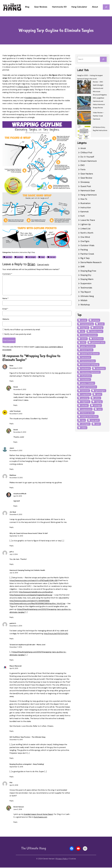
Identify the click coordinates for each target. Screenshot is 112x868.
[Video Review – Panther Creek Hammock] (84, 118)
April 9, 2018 (14, 786)
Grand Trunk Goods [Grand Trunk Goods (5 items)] (90, 354)
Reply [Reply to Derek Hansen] (15, 823)
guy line (9, 257)
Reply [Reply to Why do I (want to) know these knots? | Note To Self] (12, 546)
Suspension (86, 283)
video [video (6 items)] (84, 428)
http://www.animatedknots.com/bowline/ (36, 593)
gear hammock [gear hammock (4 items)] (88, 346)
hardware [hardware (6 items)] (86, 368)
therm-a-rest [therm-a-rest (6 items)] (87, 413)
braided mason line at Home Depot (38, 815)
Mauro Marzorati (16, 667)
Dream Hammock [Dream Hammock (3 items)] (89, 335)
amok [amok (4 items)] (84, 320)
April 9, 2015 (18, 497)
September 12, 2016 (16, 767)
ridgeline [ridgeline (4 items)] (85, 402)
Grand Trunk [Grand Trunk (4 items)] (87, 350)
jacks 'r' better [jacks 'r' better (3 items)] (88, 383)
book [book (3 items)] (101, 324)
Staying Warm (87, 279)
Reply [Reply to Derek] (15, 406)
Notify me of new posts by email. (18, 334)
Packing (84, 250)
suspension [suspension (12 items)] (86, 409)
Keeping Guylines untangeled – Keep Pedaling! (27, 765)
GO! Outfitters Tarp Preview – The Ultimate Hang (27, 738)
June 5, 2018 (18, 810)
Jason (12, 449)
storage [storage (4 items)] (97, 405)
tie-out (53, 257)
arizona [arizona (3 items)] (96, 320)
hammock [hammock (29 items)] (86, 357)
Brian (31, 264)
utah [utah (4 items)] (98, 424)
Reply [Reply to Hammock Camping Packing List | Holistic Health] (12, 618)
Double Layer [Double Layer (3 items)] (96, 331)
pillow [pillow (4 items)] (97, 398)
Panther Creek (87, 254)
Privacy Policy (62, 859)
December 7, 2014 (16, 648)
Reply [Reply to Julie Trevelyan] (12, 424)
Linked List (85, 229)
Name (5, 298)
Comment (7, 274)
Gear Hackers (87, 174)
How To (84, 199)
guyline (20, 257)
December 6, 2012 (16, 515)
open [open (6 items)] (99, 394)
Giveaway (85, 182)
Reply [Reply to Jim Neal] (12, 528)
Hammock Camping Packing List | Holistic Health (27, 571)
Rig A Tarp (31, 252)
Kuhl (83, 216)
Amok (83, 148)
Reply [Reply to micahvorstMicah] (15, 507)
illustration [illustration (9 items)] (86, 376)
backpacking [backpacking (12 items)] (87, 324)
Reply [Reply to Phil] (12, 801)
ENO (83, 165)
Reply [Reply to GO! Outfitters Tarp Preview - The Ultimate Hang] (12, 759)
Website (6, 319)
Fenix (83, 169)
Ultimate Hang (87, 296)
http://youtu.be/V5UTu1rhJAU (56, 634)
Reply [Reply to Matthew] (12, 488)
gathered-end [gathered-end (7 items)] (98, 342)
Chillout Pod (86, 152)
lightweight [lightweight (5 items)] (100, 391)
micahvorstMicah (20, 494)
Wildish (84, 300)
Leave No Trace (88, 220)
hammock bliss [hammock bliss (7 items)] (88, 361)
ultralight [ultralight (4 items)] (85, 424)
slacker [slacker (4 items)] (84, 405)
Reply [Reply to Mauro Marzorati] (12, 732)
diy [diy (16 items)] (83, 331)
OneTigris (85, 241)
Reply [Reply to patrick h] (12, 639)
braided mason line (33, 98)
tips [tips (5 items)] (83, 420)
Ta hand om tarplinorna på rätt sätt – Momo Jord (27, 645)
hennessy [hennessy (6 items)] (100, 368)
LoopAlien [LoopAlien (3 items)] (86, 394)
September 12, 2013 (16, 536)
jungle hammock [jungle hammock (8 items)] (89, 387)
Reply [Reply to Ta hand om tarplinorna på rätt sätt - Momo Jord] (12, 660)
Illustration (15, 252)
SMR (83, 267)
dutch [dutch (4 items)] (84, 339)
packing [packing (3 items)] (85, 398)
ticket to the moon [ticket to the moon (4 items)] (89, 417)
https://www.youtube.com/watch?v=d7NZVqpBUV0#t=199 (34, 581)
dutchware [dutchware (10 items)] (98, 339)
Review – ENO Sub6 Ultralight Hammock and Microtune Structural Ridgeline (100, 88)
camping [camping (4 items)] (98, 328)
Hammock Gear (88, 191)
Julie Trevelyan (15, 412)
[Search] (103, 59)
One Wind (85, 237)
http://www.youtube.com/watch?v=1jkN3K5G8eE (30, 601)
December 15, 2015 (16, 740)
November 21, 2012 (16, 478)
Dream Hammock (89, 161)
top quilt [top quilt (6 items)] (95, 420)
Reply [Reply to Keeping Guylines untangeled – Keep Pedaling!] (12, 777)
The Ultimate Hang (34, 849)
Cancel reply (43, 265)
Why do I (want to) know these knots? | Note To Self (29, 534)
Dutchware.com (40, 818)
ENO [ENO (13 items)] (83, 342)
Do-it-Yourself (87, 157)
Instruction (23, 252)
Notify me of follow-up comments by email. (22, 330)
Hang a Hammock (89, 195)
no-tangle (32, 257)
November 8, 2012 (16, 369)
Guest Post (86, 186)
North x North (87, 233)
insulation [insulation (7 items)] (86, 380)
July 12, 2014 (14, 573)
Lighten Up (86, 224)
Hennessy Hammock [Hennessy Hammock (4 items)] (90, 372)
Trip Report (86, 292)
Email (5, 309)
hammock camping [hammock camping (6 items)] (90, 365)
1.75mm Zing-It (23, 87)
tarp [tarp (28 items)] (100, 409)
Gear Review (86, 178)
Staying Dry (86, 275)
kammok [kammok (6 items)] (85, 391)
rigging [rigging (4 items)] (98, 402)
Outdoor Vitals (87, 245)
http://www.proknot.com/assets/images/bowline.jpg (31, 596)
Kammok (85, 212)
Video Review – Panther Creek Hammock (98, 116)
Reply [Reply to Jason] (12, 470)
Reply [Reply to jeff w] (12, 565)
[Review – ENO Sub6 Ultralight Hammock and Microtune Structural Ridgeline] (84, 87)
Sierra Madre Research (91, 262)
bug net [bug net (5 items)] (85, 328)
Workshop (85, 305)
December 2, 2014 (16, 626)
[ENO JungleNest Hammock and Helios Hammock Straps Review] (84, 103)
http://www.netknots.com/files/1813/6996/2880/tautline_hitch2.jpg (37, 604)
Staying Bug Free (88, 271)
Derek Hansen (19, 807)
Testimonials (86, 288)
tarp (43, 257)
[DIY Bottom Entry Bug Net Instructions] (84, 133)
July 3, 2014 (14, 555)
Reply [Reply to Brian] (12, 381)
